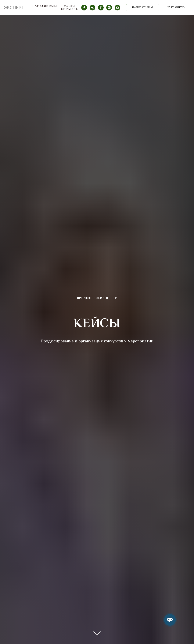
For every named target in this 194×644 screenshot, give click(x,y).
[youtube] (117, 8)
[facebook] (84, 8)
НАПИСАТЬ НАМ (143, 8)
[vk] (92, 8)
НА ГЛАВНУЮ (176, 8)
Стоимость (69, 9)
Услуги (69, 6)
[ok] (101, 8)
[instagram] (109, 8)
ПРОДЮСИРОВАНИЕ (45, 6)
